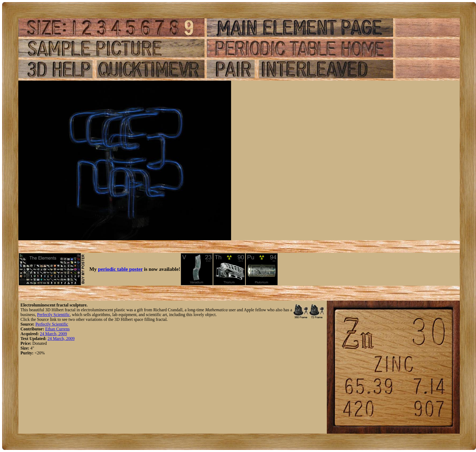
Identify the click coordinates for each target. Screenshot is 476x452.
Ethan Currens (57, 329)
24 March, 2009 (53, 334)
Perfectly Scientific (53, 315)
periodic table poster (120, 269)
